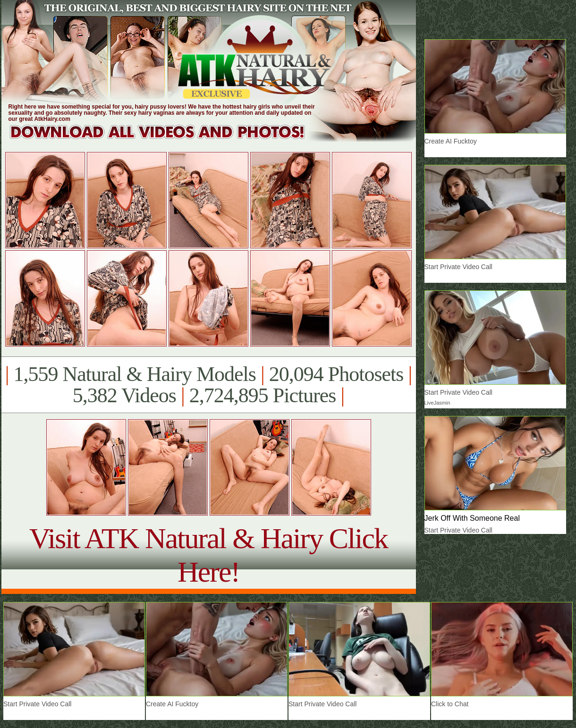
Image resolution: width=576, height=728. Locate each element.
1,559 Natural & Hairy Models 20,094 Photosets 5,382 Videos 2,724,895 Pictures (208, 385)
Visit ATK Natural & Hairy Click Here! (208, 555)
